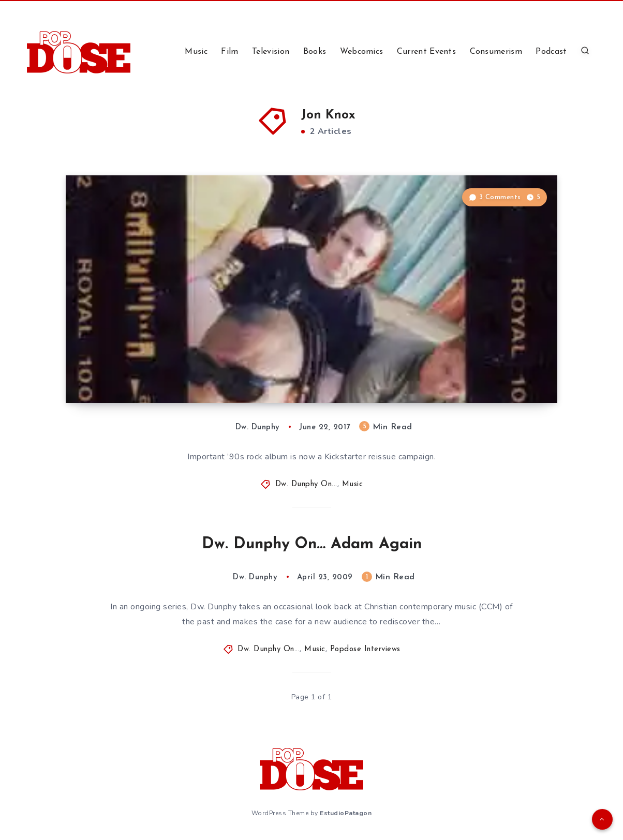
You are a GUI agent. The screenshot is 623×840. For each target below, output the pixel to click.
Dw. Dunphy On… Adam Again (312, 544)
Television (271, 52)
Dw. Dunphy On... (306, 484)
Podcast (551, 52)
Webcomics (362, 52)
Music (196, 52)
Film (229, 52)
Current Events (426, 52)
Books (315, 52)
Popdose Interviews (365, 649)
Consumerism (496, 52)
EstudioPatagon (346, 813)
